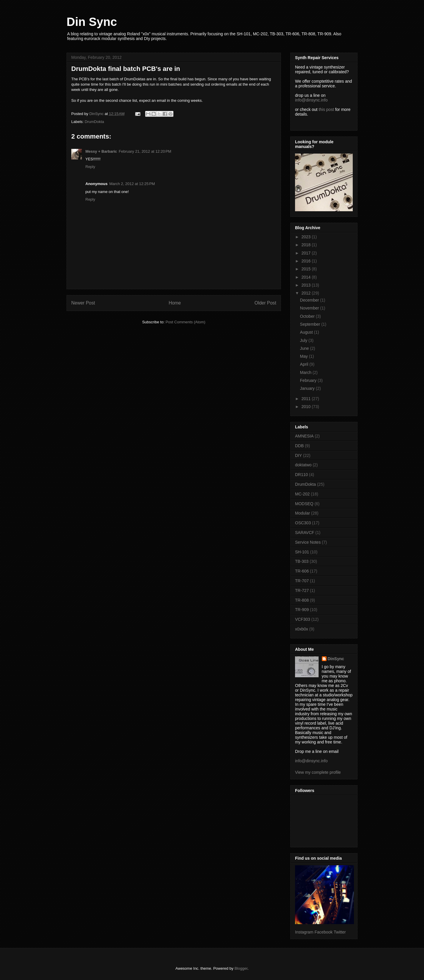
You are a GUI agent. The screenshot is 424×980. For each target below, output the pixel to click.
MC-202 (302, 494)
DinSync (336, 659)
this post (326, 109)
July (304, 340)
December (310, 300)
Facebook (323, 932)
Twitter (340, 932)
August (307, 332)
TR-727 (302, 590)
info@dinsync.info (311, 100)
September (311, 324)
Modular (303, 513)
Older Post (265, 303)
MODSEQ (304, 504)
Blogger (241, 968)
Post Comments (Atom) (185, 322)
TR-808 (302, 600)
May (304, 356)
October (308, 316)
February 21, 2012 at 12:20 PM (145, 151)
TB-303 (302, 561)
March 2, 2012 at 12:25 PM (132, 184)
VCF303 (303, 619)
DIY (298, 455)
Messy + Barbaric (101, 151)
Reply (90, 167)
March (306, 372)
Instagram (304, 932)
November (310, 308)
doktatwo (303, 465)
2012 (307, 293)
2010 (307, 407)
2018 (307, 245)
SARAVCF (305, 533)
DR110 (302, 475)
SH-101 (302, 552)
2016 (307, 261)
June (305, 348)
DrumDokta (95, 122)
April (305, 364)
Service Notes (308, 542)
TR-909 (302, 610)
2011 (307, 399)
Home (175, 303)
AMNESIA (304, 436)
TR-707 (302, 581)
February (309, 380)
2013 (307, 285)
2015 (307, 269)
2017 (307, 253)
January (308, 388)
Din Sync (92, 22)
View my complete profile (318, 772)
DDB (299, 446)
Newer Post (83, 303)
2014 (307, 277)
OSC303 (303, 523)
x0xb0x (302, 629)
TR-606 (302, 571)
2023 (307, 237)
